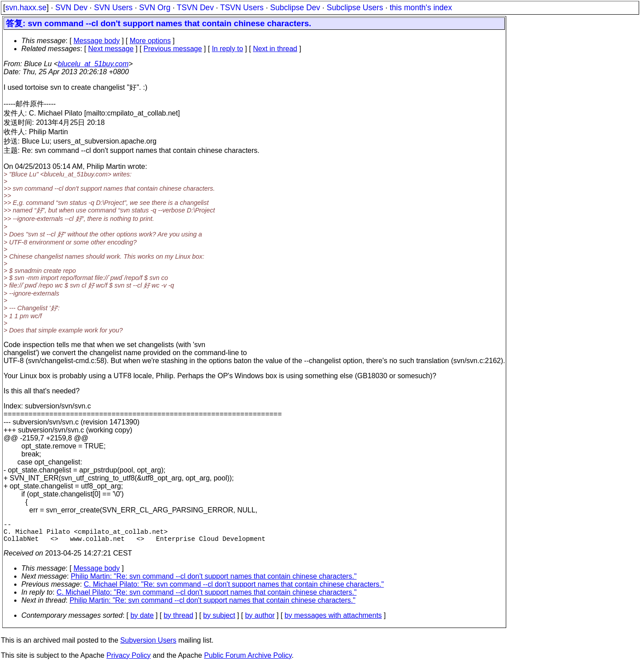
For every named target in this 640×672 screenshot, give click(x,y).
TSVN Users (242, 8)
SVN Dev (71, 8)
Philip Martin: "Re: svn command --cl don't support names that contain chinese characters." (214, 582)
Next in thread (275, 49)
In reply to (228, 49)
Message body (96, 41)
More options (150, 41)
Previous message (173, 49)
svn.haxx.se (26, 8)
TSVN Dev (195, 8)
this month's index (421, 8)
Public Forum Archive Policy (248, 661)
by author (260, 621)
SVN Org (155, 8)
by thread (178, 621)
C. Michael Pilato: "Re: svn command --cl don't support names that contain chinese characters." (234, 590)
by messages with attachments (333, 621)
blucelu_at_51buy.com (93, 64)
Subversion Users (148, 646)
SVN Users (113, 8)
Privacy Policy (128, 661)
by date (142, 621)
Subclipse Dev (295, 8)
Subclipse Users (355, 8)
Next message (111, 49)
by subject (219, 621)
